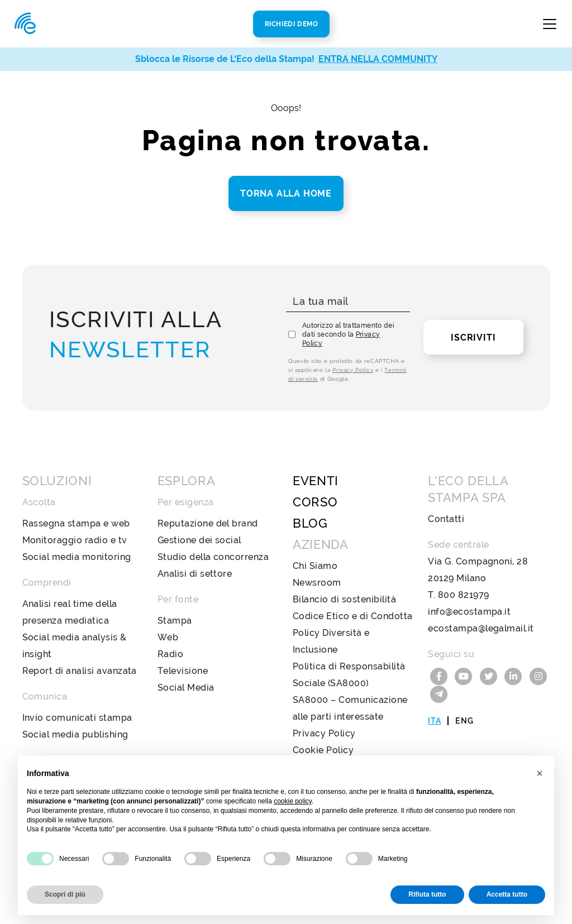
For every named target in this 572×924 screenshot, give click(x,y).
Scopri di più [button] (65, 894)
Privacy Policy (353, 370)
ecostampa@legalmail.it (481, 628)
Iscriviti (473, 337)
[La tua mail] (348, 302)
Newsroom (317, 583)
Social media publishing (75, 734)
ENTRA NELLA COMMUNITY (378, 59)
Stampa (175, 621)
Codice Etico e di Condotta (352, 616)
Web (168, 637)
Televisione (183, 671)
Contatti (446, 519)
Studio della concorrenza (213, 557)
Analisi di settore (195, 574)
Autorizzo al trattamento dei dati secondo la (348, 334)
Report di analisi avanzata (80, 671)
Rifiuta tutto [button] (427, 894)
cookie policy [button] (293, 801)
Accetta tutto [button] (507, 894)
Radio (170, 654)
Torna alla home (286, 193)
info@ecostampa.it (469, 612)
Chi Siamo (315, 566)
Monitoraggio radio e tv (75, 540)
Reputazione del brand (208, 523)
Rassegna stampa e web (76, 523)
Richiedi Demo (292, 24)
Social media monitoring (77, 557)
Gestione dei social (199, 540)
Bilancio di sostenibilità (344, 599)
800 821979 (464, 595)
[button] (540, 773)
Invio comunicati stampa (77, 718)
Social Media (186, 688)
